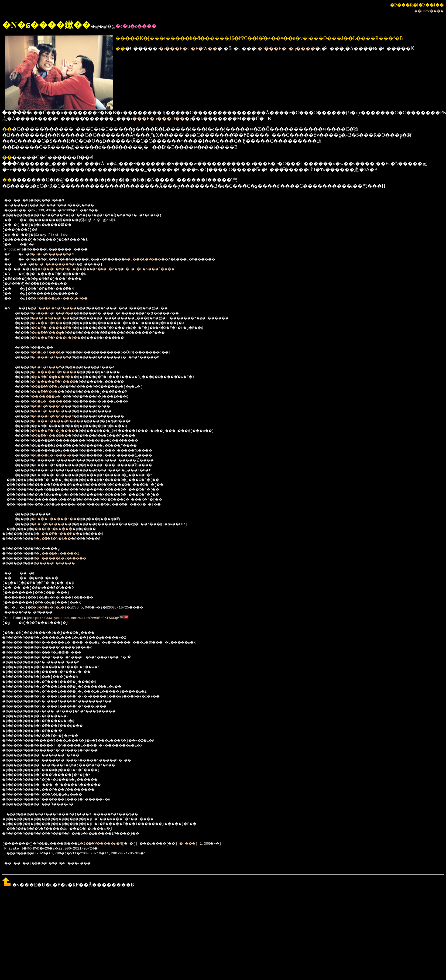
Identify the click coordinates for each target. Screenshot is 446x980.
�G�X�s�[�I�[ (55, 608)
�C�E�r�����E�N (58, 328)
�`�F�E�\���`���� (172, 269)
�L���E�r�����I (65, 554)
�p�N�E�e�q (121, 269)
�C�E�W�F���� (55, 524)
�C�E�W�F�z (49, 387)
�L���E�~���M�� (65, 534)
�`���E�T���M (55, 357)
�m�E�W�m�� (51, 392)
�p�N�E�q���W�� (58, 377)
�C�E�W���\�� (55, 407)
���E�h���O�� (158, 119)
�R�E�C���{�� (55, 411)
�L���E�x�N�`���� (71, 269)
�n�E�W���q (51, 333)
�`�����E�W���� (60, 372)
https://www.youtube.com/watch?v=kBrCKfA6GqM (75, 618)
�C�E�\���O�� (55, 436)
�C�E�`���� (52, 402)
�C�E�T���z (51, 367)
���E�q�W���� (60, 529)
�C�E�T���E (51, 353)
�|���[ (216, 843)
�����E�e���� (63, 563)
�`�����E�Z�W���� (69, 559)
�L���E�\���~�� (59, 456)
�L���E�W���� (165, 260)
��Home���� (429, 11)
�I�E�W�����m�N (58, 255)
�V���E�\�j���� (59, 431)
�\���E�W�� (52, 323)
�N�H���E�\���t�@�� (67, 299)
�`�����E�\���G (59, 382)
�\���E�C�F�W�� (188, 49)
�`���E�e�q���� (286, 49)
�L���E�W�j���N (58, 417)
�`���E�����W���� (64, 421)
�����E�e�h (52, 397)
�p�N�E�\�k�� (60, 539)
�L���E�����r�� (60, 519)
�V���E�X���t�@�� (62, 338)
